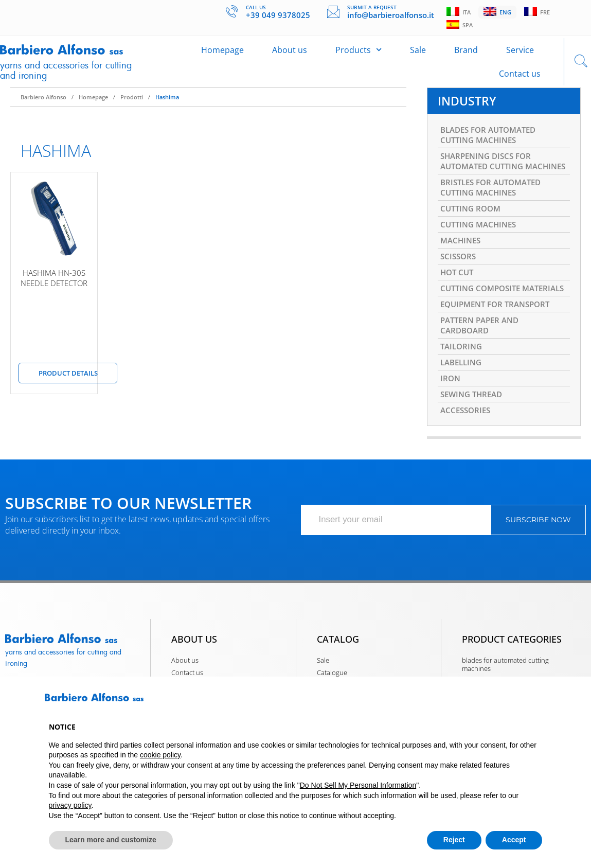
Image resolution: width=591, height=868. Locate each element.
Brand (466, 55)
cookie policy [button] (160, 755)
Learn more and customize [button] (111, 840)
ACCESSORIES (467, 461)
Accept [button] (514, 840)
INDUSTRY (468, 109)
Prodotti (132, 104)
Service (520, 55)
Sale (418, 55)
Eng (499, 12)
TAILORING (463, 393)
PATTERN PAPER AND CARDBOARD (483, 370)
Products (359, 54)
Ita (459, 12)
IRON (451, 427)
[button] (538, 701)
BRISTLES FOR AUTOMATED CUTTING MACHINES (495, 212)
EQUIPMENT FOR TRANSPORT (499, 348)
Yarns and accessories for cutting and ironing (57, 74)
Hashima (167, 104)
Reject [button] (454, 840)
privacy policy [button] (70, 805)
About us (290, 55)
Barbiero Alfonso (43, 104)
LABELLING (463, 410)
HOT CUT (458, 303)
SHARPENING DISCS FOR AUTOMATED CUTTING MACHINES (489, 178)
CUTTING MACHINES (481, 252)
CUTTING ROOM (472, 235)
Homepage (222, 55)
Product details (68, 380)
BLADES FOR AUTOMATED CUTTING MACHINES (492, 144)
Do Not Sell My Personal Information (358, 785)
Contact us (520, 78)
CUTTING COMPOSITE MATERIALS (483, 325)
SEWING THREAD (474, 444)
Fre (540, 12)
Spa (460, 26)
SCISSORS (459, 286)
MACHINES (462, 269)
